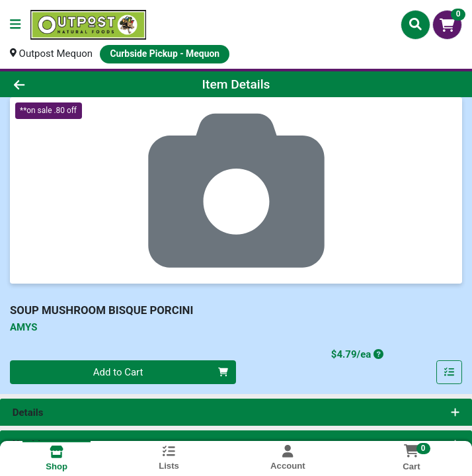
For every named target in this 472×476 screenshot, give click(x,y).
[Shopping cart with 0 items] (447, 25)
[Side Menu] (15, 25)
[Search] (415, 24)
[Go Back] (66, 84)
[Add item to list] (450, 372)
